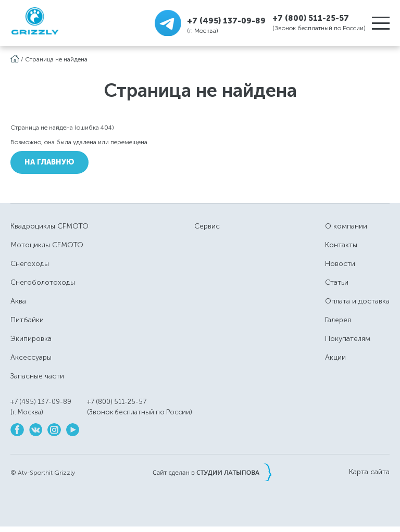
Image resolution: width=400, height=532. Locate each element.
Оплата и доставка (357, 301)
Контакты (341, 245)
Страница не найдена (56, 59)
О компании (346, 226)
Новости (340, 264)
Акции (335, 357)
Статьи (337, 282)
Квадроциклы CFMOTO (49, 226)
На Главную (49, 162)
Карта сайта (369, 472)
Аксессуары (31, 357)
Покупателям (348, 339)
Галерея (338, 320)
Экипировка (31, 339)
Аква (18, 301)
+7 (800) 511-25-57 (311, 18)
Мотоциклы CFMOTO (47, 245)
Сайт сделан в (212, 472)
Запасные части (37, 376)
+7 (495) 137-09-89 (226, 21)
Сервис (207, 226)
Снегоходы (30, 264)
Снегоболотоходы (43, 282)
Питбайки (27, 320)
